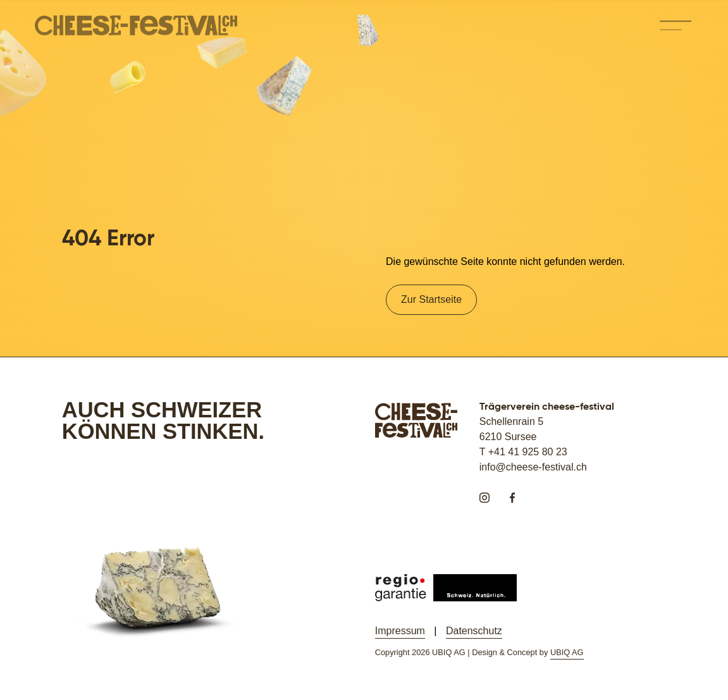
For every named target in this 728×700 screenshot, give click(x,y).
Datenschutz (474, 631)
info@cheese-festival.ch (533, 467)
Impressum (400, 631)
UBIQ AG (567, 652)
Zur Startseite (431, 299)
